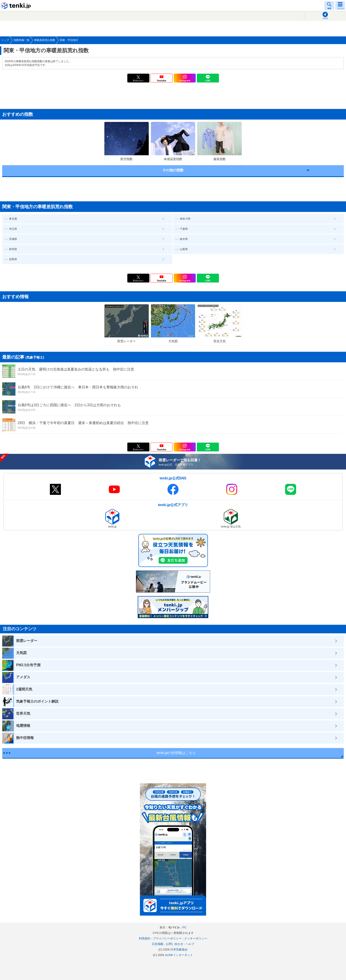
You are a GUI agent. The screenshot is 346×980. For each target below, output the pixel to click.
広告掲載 (158, 944)
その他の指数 (173, 170)
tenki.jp (17, 6)
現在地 (325, 18)
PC (184, 927)
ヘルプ (190, 944)
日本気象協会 (179, 949)
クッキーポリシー (196, 938)
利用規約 (145, 938)
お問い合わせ (175, 944)
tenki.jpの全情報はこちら (176, 753)
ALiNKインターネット (179, 955)
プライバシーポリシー (167, 938)
